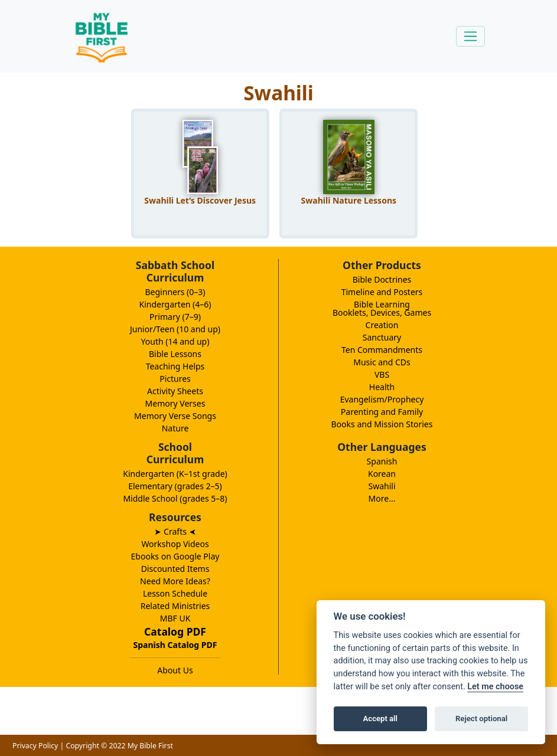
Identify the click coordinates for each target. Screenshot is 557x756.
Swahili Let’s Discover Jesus (200, 200)
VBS (382, 374)
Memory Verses (175, 403)
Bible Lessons (175, 354)
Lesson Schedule (175, 593)
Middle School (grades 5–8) (175, 498)
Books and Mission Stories (382, 424)
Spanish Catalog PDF (175, 645)
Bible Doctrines (382, 279)
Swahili (382, 486)
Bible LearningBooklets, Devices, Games (382, 308)
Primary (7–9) (175, 317)
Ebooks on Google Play (175, 556)
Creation (382, 325)
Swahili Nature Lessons (349, 200)
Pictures (175, 379)
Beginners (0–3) (175, 292)
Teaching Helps (175, 366)
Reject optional (481, 719)
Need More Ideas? (175, 581)
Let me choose (495, 687)
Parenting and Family (382, 412)
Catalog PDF (175, 631)
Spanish (382, 461)
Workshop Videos (175, 544)
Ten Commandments (382, 350)
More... (382, 498)
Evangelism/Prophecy (382, 399)
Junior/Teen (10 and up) (175, 329)
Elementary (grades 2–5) (175, 486)
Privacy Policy (35, 746)
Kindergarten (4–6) (175, 304)
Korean (382, 474)
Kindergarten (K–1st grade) (175, 474)
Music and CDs (382, 362)
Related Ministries (175, 606)
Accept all (380, 719)
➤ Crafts (175, 531)
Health (382, 387)
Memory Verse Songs (175, 416)
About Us (175, 670)
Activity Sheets (175, 391)
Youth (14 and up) (175, 341)
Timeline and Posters (382, 292)
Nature (175, 428)
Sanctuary (382, 337)
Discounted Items (175, 569)
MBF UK (175, 618)
